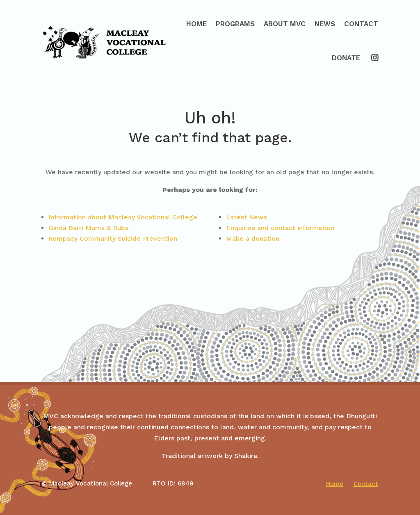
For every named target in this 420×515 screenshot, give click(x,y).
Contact (361, 24)
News (325, 24)
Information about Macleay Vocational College (123, 217)
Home (196, 24)
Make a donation (253, 238)
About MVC (285, 24)
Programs (235, 24)
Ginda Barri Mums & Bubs (88, 228)
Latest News (247, 217)
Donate (346, 58)
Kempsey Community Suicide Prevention (113, 238)
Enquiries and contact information (280, 228)
